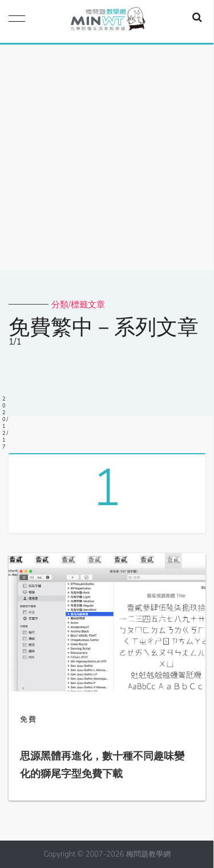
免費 (29, 719)
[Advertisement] (107, 157)
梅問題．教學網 (107, 21)
